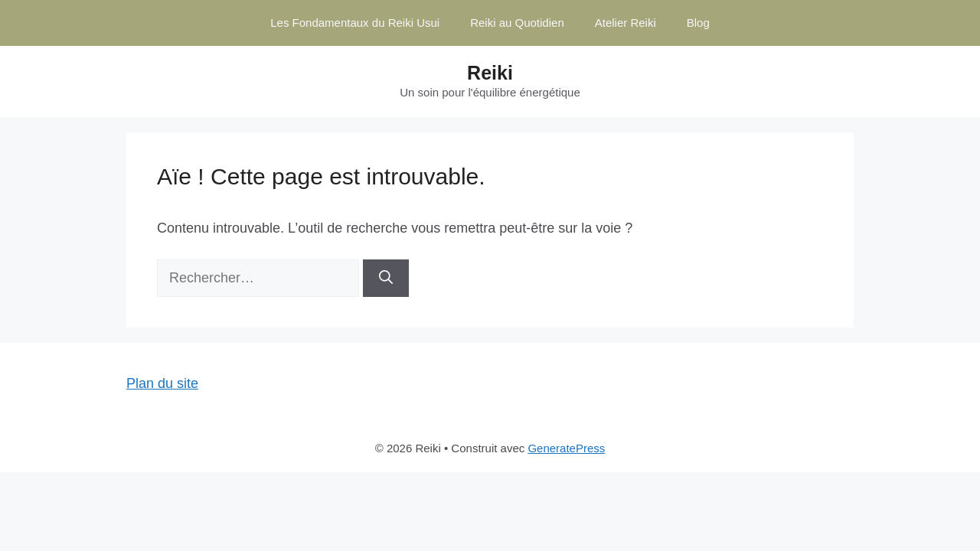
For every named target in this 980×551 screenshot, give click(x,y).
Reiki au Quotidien (517, 23)
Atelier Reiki (626, 23)
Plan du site (162, 383)
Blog (698, 23)
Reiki (490, 73)
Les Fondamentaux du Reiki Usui (355, 23)
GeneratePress (566, 448)
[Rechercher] (386, 278)
